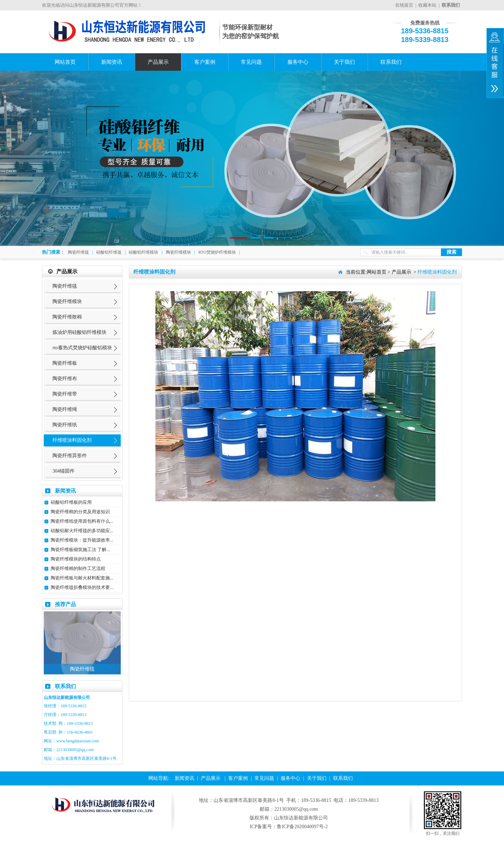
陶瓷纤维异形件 (70, 456)
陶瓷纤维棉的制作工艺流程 (78, 568)
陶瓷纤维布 (65, 379)
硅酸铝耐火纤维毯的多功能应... (82, 531)
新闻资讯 (112, 62)
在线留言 (404, 5)
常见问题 (251, 62)
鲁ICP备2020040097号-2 (302, 827)
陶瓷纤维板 (65, 363)
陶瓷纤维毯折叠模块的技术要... (82, 587)
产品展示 (158, 62)
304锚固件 (64, 471)
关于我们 (344, 62)
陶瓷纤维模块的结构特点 (76, 559)
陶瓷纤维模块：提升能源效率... (82, 540)
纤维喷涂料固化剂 (72, 440)
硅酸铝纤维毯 (109, 252)
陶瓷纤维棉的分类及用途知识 (80, 512)
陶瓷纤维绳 (65, 409)
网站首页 (65, 62)
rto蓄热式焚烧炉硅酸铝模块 (82, 348)
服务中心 (298, 62)
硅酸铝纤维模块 (143, 252)
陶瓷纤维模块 (178, 252)
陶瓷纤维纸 (65, 425)
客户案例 (205, 62)
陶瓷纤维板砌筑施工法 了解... (80, 549)
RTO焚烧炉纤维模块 (217, 252)
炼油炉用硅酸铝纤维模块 (79, 332)
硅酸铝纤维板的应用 (71, 502)
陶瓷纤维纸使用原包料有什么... (82, 521)
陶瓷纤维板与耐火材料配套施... (82, 578)
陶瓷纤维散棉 (67, 317)
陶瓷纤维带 (65, 394)
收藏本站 (427, 5)
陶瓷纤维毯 (78, 252)
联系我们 (391, 62)
